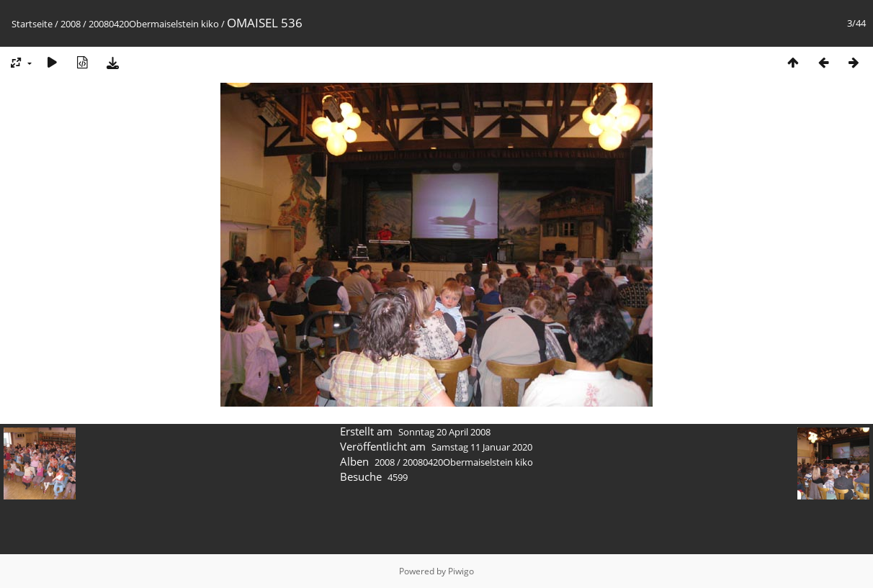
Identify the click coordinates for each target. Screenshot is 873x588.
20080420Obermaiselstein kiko (154, 24)
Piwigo (461, 571)
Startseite (32, 24)
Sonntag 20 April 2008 (444, 432)
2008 (71, 24)
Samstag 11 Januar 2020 (482, 447)
